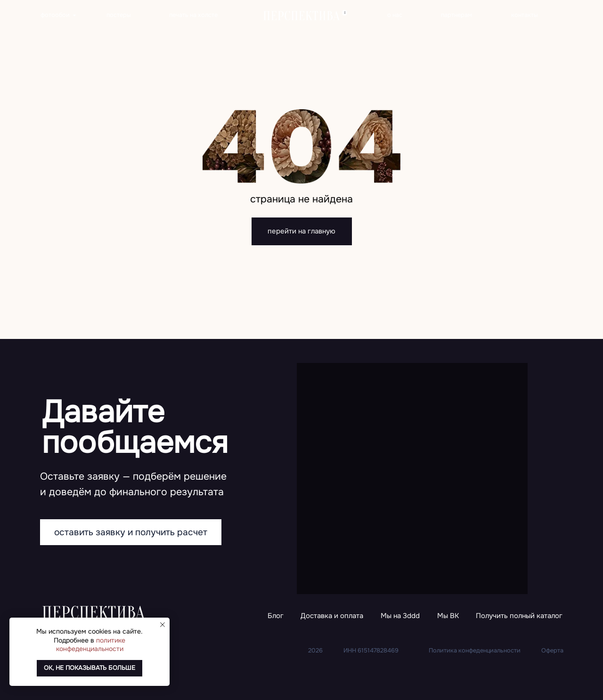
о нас (395, 15)
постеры (119, 15)
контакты (525, 15)
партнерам (456, 15)
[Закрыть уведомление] (163, 625)
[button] (519, 616)
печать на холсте (193, 15)
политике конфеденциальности (91, 644)
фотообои (55, 15)
